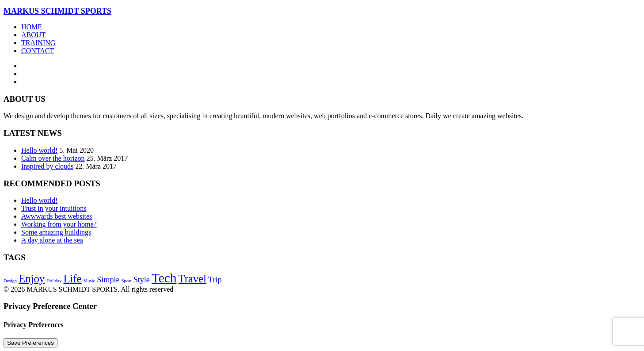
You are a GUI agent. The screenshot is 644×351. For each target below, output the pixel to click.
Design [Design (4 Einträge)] (10, 281)
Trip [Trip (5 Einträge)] (215, 280)
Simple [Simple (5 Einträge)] (108, 280)
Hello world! (39, 150)
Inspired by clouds (47, 166)
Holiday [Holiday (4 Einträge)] (54, 281)
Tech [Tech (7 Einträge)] (164, 278)
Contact (38, 51)
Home (32, 27)
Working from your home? (59, 224)
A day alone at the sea (52, 240)
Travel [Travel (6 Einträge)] (192, 279)
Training (38, 43)
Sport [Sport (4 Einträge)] (127, 281)
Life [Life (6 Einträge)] (72, 279)
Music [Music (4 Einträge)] (90, 281)
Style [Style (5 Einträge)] (142, 280)
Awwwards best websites (57, 216)
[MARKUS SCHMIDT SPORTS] (322, 11)
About (33, 35)
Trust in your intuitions (54, 208)
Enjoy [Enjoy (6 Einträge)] (32, 279)
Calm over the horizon (53, 158)
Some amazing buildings (56, 232)
